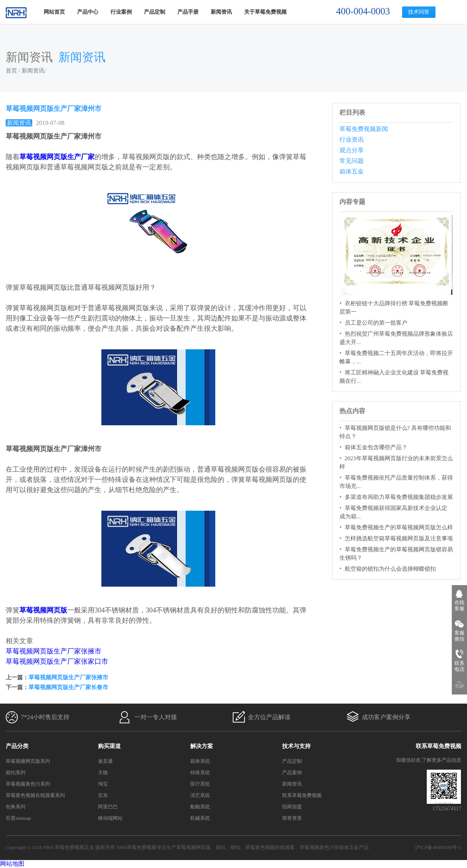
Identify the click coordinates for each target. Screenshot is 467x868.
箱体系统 (200, 761)
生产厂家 (81, 157)
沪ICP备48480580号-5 (438, 847)
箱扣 (221, 847)
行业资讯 (352, 140)
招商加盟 (292, 807)
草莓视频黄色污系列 (28, 784)
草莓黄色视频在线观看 (270, 847)
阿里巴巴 (108, 807)
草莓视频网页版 (43, 157)
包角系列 (16, 807)
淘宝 (103, 784)
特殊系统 (200, 773)
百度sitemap (18, 818)
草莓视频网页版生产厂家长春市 (68, 687)
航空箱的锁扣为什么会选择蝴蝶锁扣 (390, 569)
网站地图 (12, 864)
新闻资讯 (221, 12)
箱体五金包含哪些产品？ (376, 447)
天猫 (103, 773)
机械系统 (200, 818)
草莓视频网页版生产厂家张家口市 (57, 661)
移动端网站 (110, 818)
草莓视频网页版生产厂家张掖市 (54, 651)
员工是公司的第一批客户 (376, 323)
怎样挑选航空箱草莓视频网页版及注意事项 (399, 538)
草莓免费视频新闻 (364, 129)
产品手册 (188, 12)
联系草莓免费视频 (302, 795)
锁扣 (235, 847)
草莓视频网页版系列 (28, 761)
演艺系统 (200, 795)
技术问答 (419, 12)
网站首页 (54, 12)
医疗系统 (200, 784)
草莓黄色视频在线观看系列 (35, 795)
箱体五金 (352, 171)
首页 (11, 71)
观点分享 (352, 150)
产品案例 (292, 773)
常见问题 (352, 161)
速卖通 (105, 761)
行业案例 (121, 12)
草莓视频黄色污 (317, 847)
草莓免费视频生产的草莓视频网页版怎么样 (399, 527)
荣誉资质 (292, 818)
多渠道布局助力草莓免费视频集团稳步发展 (399, 497)
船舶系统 (200, 807)
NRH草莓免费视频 (136, 847)
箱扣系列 (16, 773)
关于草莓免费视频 (265, 12)
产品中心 (88, 12)
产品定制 (155, 12)
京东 (103, 795)
